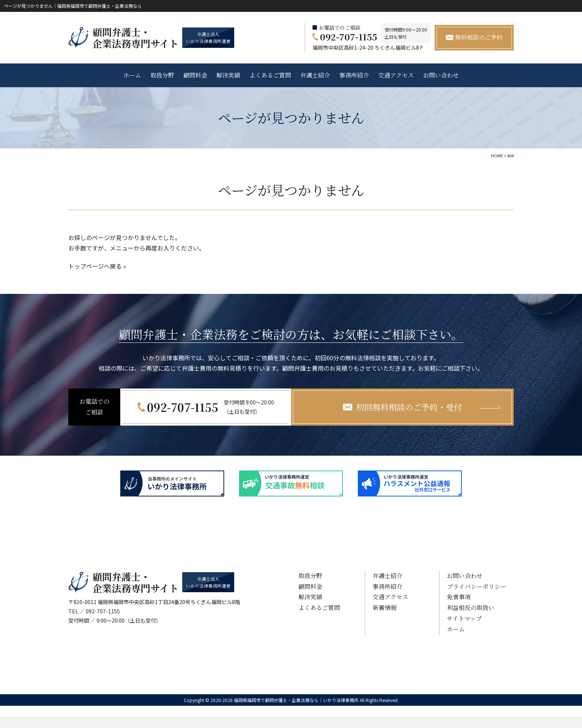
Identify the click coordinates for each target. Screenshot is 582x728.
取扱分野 (162, 75)
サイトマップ (464, 618)
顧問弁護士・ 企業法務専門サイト (135, 37)
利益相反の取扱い (471, 608)
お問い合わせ (441, 75)
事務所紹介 (354, 75)
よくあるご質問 (270, 75)
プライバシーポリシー (477, 586)
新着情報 (385, 608)
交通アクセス (396, 75)
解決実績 (228, 75)
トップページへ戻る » (97, 266)
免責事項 (459, 597)
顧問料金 (195, 75)
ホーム (132, 75)
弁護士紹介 (315, 75)
